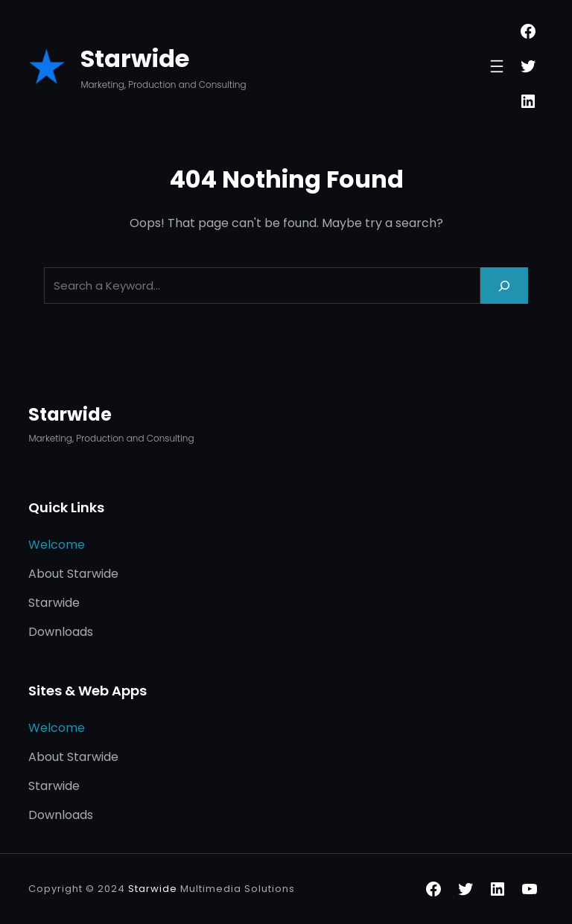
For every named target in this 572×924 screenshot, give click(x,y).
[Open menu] (497, 66)
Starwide (135, 58)
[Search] (504, 286)
